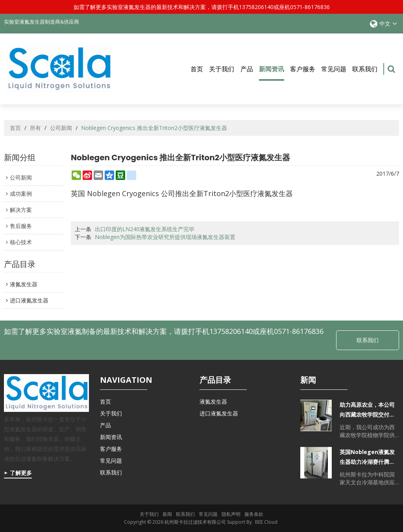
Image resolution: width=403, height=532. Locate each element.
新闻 (167, 514)
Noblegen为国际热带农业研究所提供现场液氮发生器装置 (165, 237)
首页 (197, 69)
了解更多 (21, 473)
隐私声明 (231, 514)
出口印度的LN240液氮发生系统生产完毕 (145, 229)
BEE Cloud (266, 522)
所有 (35, 128)
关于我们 (222, 69)
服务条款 (254, 514)
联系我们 (365, 69)
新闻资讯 (272, 73)
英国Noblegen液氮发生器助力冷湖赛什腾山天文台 (367, 458)
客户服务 (303, 69)
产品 (247, 69)
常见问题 (334, 69)
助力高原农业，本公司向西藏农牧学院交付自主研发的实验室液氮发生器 (367, 411)
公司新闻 (61, 128)
